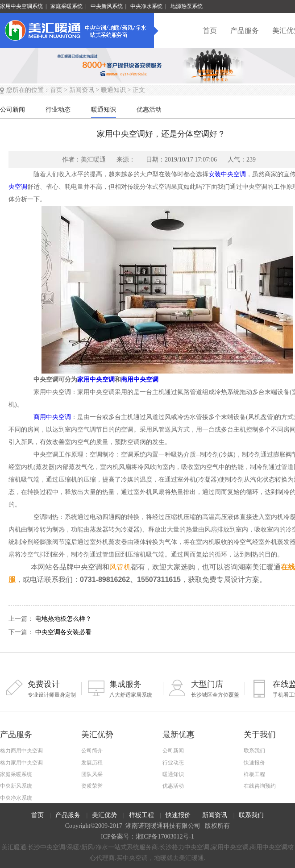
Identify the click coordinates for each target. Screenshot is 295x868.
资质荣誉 (92, 786)
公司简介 (92, 751)
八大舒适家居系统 (125, 689)
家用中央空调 (96, 380)
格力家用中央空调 (21, 763)
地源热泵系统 (187, 6)
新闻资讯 (82, 90)
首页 (210, 31)
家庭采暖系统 (66, 6)
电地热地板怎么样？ (63, 619)
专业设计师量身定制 (44, 689)
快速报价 (254, 763)
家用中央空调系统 (21, 6)
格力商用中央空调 (21, 751)
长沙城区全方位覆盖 (207, 689)
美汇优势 (104, 815)
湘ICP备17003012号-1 (165, 837)
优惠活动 (173, 786)
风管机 (120, 567)
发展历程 (92, 763)
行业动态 (173, 763)
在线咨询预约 (260, 786)
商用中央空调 (140, 380)
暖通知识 (113, 90)
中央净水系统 (146, 6)
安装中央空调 (227, 174)
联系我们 (254, 751)
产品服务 (245, 31)
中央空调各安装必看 (63, 632)
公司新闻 (173, 751)
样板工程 (254, 774)
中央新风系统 (107, 6)
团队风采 (92, 774)
